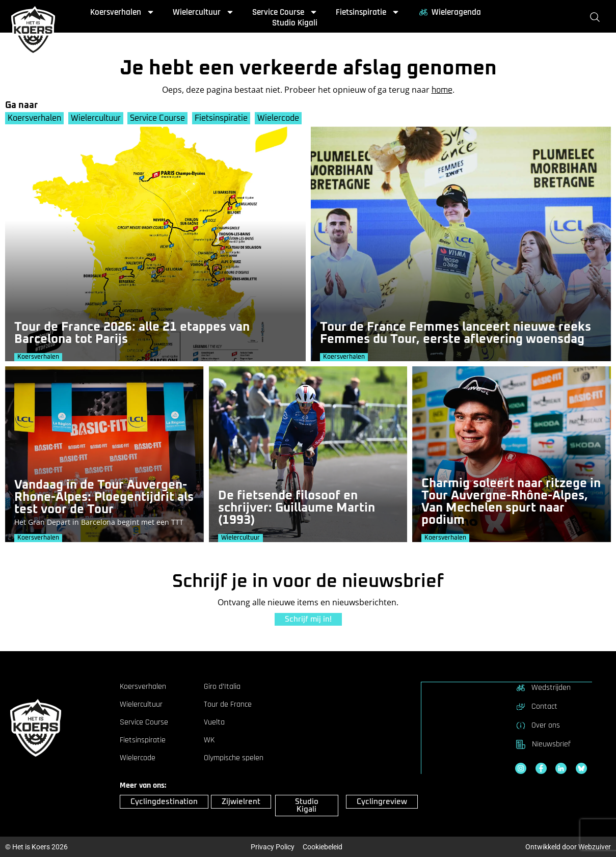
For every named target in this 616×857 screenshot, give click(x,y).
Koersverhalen (123, 12)
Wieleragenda (449, 12)
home (442, 90)
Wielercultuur (204, 12)
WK (209, 740)
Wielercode (281, 118)
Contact (536, 706)
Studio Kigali (295, 23)
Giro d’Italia (222, 687)
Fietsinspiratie (368, 12)
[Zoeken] (597, 17)
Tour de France (228, 705)
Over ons (538, 725)
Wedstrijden (543, 687)
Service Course (285, 12)
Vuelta (214, 722)
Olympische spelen (234, 758)
